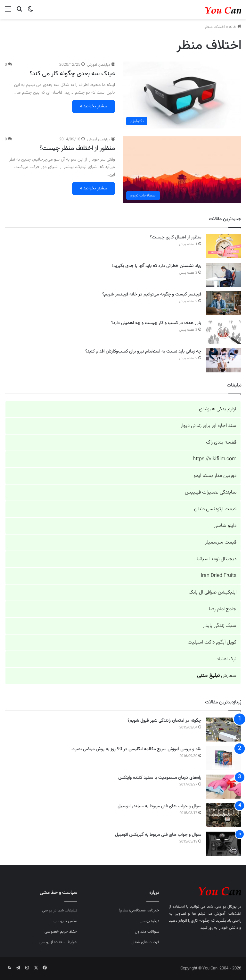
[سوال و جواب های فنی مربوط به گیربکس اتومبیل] (224, 844)
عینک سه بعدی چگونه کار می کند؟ (72, 74)
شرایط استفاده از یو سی (58, 942)
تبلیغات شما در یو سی (60, 910)
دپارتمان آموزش (99, 65)
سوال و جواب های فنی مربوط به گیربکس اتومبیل (158, 835)
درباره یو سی (149, 921)
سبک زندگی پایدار (220, 626)
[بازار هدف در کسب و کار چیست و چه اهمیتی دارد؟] (224, 332)
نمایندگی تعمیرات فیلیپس (211, 492)
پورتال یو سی (226, 907)
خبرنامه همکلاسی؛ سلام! (139, 910)
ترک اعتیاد (226, 659)
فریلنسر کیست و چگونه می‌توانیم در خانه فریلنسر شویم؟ (152, 295)
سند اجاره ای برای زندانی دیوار (209, 426)
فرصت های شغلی (145, 942)
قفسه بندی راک (221, 442)
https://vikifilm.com (215, 459)
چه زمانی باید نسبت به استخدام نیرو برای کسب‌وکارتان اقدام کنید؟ (143, 352)
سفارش (217, 676)
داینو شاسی (225, 526)
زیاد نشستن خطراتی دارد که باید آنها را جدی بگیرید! (157, 266)
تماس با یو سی (65, 921)
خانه (235, 27)
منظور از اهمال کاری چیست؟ (176, 237)
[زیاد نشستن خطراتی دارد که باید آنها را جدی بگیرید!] (224, 275)
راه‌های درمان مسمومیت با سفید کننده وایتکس (160, 778)
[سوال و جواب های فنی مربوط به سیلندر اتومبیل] (224, 815)
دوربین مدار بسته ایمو (215, 476)
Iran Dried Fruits (219, 576)
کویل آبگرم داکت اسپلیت (212, 642)
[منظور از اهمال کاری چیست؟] (224, 246)
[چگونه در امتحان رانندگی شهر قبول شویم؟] (224, 730)
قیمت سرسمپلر (221, 542)
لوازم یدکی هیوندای (218, 409)
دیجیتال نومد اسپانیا (217, 559)
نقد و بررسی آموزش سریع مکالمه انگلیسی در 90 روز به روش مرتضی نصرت (136, 749)
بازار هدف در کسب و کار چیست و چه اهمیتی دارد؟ (156, 323)
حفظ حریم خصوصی (61, 932)
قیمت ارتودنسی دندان (215, 509)
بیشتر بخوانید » (94, 106)
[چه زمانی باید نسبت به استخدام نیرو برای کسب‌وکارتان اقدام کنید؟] (224, 360)
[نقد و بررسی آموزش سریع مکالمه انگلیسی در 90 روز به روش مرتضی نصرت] (224, 758)
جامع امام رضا (223, 609)
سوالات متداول (147, 932)
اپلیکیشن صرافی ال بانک (213, 592)
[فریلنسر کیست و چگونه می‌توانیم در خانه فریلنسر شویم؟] (224, 303)
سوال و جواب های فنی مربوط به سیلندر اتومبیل (159, 806)
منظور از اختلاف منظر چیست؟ (77, 148)
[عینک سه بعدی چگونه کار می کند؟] (182, 95)
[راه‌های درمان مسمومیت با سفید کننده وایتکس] (224, 787)
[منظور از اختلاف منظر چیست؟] (182, 170)
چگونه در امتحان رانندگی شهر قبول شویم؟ (164, 721)
